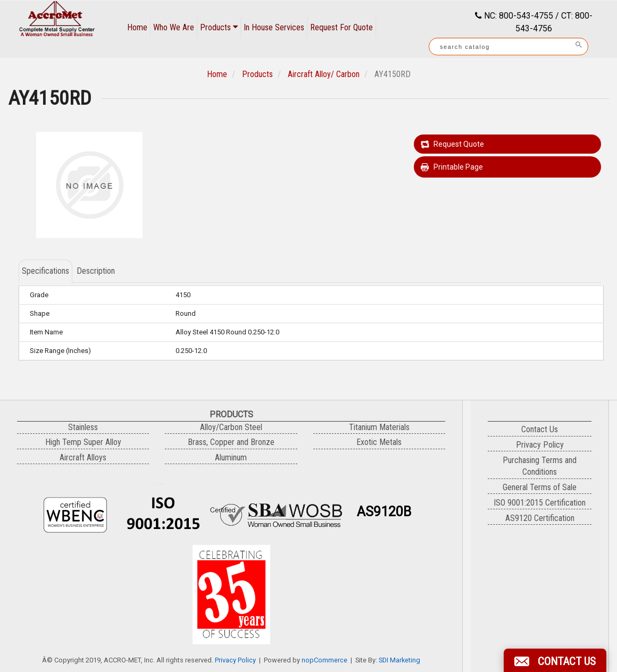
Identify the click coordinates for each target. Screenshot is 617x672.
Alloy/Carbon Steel (231, 427)
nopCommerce (324, 660)
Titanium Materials (379, 427)
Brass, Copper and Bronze (231, 442)
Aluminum (231, 457)
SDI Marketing (399, 660)
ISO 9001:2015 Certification (540, 503)
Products (219, 27)
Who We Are (174, 27)
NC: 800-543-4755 (518, 16)
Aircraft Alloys (83, 457)
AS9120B (384, 512)
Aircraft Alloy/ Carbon (324, 74)
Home (137, 27)
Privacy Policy (235, 660)
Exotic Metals (379, 442)
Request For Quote (341, 27)
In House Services (274, 27)
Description (96, 271)
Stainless (83, 427)
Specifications (45, 271)
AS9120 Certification (540, 518)
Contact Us (540, 429)
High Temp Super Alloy (83, 442)
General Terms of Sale (540, 487)
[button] (555, 660)
